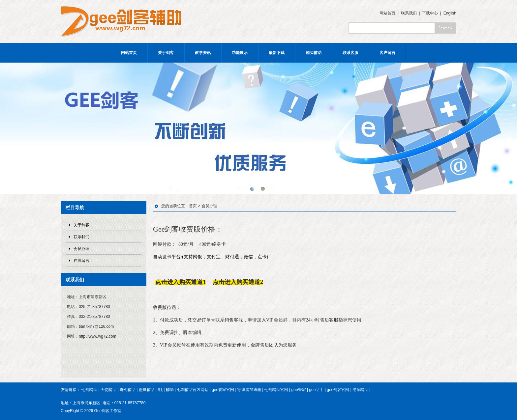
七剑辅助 (89, 390)
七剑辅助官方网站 (193, 390)
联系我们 (409, 13)
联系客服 (350, 53)
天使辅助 (108, 390)
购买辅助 (314, 53)
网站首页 (387, 13)
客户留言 (387, 53)
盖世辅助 (147, 390)
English (450, 13)
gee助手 (316, 390)
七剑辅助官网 (276, 390)
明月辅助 (166, 390)
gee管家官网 (223, 390)
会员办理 (81, 249)
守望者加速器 (249, 390)
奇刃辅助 (128, 390)
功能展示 (240, 53)
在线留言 (81, 261)
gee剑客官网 (338, 390)
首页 (193, 206)
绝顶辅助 (360, 390)
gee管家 (299, 390)
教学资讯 (203, 53)
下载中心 (430, 13)
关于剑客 (166, 53)
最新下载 (277, 53)
